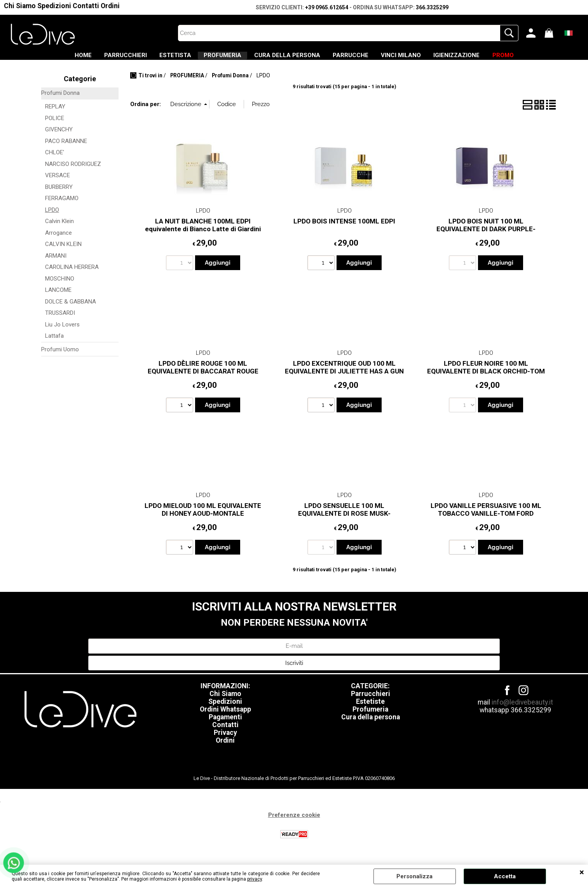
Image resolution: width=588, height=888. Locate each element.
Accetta (505, 876)
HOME (40, 59)
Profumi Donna (60, 100)
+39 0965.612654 (327, 7)
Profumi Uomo (60, 356)
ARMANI (56, 263)
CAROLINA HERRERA (72, 274)
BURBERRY (59, 194)
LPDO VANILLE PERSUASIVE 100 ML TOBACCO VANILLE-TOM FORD (486, 517)
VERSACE (58, 183)
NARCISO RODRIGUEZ (73, 171)
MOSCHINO (60, 286)
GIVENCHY (59, 137)
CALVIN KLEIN (63, 251)
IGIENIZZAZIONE (489, 59)
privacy (255, 879)
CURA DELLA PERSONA (287, 59)
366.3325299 (432, 7)
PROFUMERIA (212, 59)
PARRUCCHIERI (93, 59)
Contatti (86, 6)
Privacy (225, 740)
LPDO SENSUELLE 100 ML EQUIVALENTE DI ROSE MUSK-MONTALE (344, 521)
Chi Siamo (20, 6)
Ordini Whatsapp (225, 717)
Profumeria (370, 717)
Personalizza (414, 876)
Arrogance (58, 240)
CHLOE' (55, 160)
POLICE (55, 125)
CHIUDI (582, 872)
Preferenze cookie (294, 822)
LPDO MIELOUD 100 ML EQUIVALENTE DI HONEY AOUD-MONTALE (203, 517)
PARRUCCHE (361, 59)
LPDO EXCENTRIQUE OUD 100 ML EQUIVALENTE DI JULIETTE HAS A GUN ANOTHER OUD (344, 378)
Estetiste (370, 709)
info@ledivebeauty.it (522, 710)
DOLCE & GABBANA (71, 309)
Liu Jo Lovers (62, 331)
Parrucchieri (371, 701)
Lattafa (54, 343)
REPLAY (55, 114)
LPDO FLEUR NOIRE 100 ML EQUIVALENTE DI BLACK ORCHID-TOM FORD (486, 378)
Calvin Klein (59, 229)
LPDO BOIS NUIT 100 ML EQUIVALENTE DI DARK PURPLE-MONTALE (486, 236)
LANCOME (58, 297)
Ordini (110, 6)
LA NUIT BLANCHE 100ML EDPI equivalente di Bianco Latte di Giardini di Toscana (203, 236)
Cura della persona (371, 724)
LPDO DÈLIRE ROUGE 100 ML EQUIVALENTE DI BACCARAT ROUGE (203, 374)
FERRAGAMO (62, 206)
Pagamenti (225, 724)
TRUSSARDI (60, 320)
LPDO (52, 217)
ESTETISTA (154, 59)
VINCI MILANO (423, 59)
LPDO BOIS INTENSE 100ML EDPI (344, 228)
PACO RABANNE (66, 148)
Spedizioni (54, 6)
